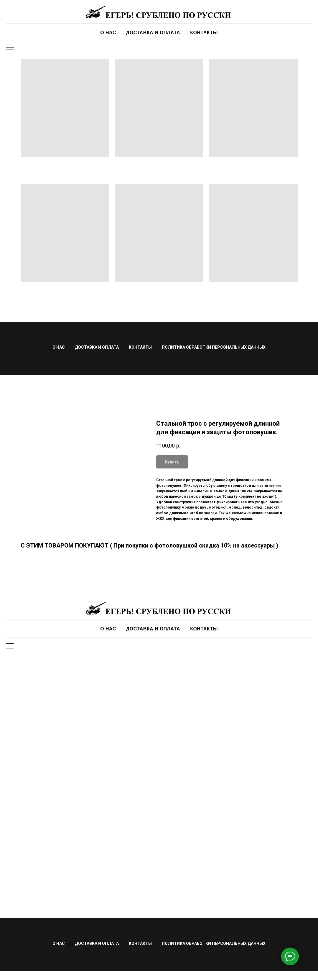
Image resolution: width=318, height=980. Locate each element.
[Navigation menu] (10, 50)
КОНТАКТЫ (204, 33)
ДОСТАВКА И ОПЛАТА (153, 33)
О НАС (108, 33)
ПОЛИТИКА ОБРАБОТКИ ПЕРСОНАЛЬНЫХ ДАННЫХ (214, 347)
